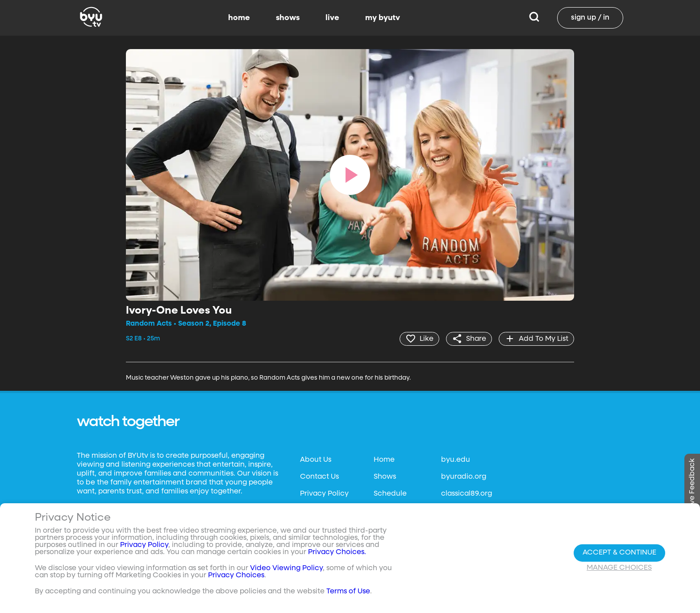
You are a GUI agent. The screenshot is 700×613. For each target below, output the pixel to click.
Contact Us (319, 477)
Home (384, 460)
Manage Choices (619, 568)
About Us (316, 460)
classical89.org (467, 494)
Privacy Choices (236, 576)
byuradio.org (464, 477)
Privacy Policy (324, 494)
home (239, 18)
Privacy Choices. (337, 552)
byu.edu (456, 460)
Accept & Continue (619, 553)
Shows (385, 477)
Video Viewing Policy (286, 568)
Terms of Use (348, 592)
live (332, 18)
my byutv (383, 18)
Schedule (390, 494)
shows (288, 18)
